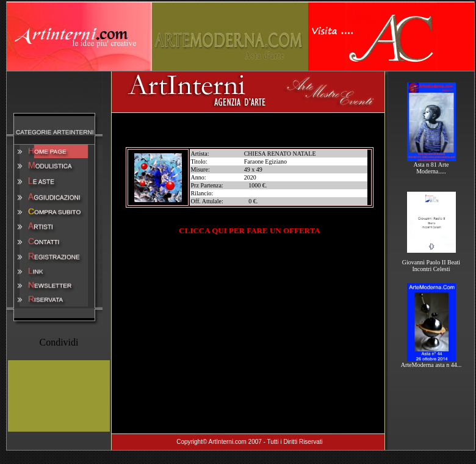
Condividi (59, 342)
